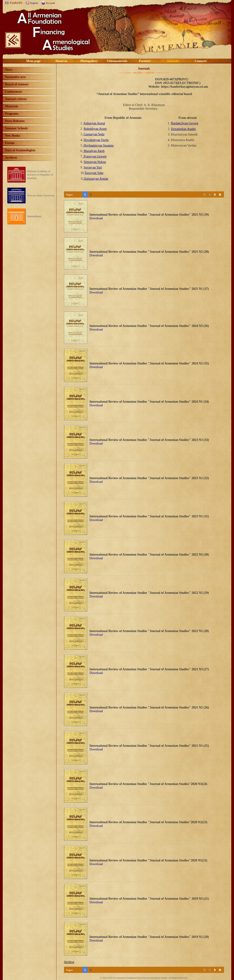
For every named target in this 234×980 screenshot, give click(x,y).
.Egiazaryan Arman (96, 179)
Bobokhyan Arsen (95, 129)
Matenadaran (34, 216)
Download (96, 218)
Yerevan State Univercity (41, 195)
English (34, 3)
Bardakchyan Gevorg (185, 123)
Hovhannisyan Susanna (98, 145)
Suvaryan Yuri (93, 167)
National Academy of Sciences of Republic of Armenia (40, 175)
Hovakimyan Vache (96, 140)
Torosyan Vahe (94, 173)
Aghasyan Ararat (94, 123)
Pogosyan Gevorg (95, 156)
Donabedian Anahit (183, 129)
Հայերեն (16, 3)
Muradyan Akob (94, 151)
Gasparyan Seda (94, 134)
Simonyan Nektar (95, 162)
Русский (51, 3)
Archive (69, 962)
